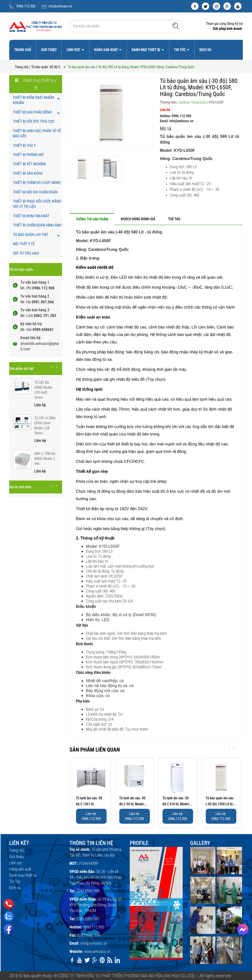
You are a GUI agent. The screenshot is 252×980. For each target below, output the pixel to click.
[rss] (110, 960)
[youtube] (238, 6)
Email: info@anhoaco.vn (177, 121)
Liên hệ (165, 110)
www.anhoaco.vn (97, 952)
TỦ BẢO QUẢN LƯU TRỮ (30, 235)
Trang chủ (23, 50)
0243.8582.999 (88, 891)
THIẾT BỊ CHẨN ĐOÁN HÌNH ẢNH (37, 225)
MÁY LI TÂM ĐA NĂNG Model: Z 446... (45, 459)
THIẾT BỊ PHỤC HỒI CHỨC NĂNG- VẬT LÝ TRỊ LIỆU (37, 204)
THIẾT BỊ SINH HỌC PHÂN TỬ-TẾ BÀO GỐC (37, 134)
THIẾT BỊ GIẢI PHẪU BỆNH (32, 112)
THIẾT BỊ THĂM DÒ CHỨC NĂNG (37, 183)
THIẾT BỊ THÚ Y (24, 146)
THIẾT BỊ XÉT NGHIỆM (29, 164)
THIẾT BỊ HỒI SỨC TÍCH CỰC (34, 121)
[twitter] (206, 6)
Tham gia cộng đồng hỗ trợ (224, 24)
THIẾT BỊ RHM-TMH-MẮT (31, 216)
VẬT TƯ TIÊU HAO (26, 253)
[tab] (92, 219)
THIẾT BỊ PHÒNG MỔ (28, 155)
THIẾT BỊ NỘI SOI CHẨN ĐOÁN (35, 192)
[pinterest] (102, 960)
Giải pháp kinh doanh (227, 29)
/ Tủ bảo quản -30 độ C (45, 67)
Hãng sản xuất (106, 50)
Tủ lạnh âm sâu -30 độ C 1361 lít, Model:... (89, 804)
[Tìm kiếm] (176, 26)
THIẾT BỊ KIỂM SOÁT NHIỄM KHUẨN (33, 100)
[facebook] (195, 6)
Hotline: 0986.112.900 (175, 116)
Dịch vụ (205, 50)
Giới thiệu (49, 50)
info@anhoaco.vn (60, 6)
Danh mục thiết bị (146, 50)
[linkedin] (117, 960)
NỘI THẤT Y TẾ (24, 244)
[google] (227, 6)
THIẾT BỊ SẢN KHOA (28, 173)
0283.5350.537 (88, 919)
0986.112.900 (26, 6)
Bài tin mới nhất (20, 487)
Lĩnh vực (74, 50)
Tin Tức (180, 50)
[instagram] (216, 6)
